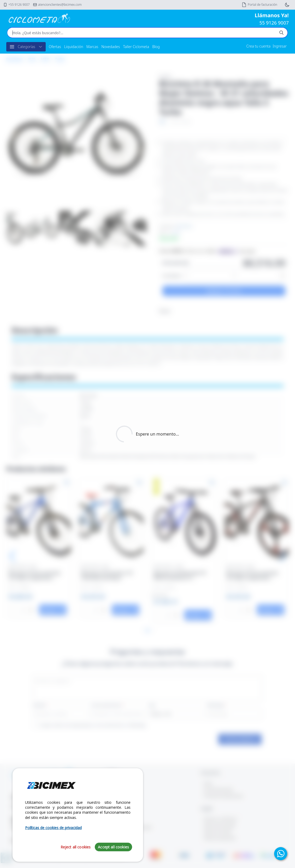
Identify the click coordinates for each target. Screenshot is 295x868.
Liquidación (74, 47)
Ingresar (280, 46)
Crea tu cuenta (259, 46)
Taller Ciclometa (136, 47)
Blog (156, 47)
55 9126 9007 (274, 23)
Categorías (26, 47)
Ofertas (55, 47)
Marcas (92, 47)
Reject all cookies (76, 847)
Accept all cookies (113, 847)
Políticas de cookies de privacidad (53, 828)
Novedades (111, 47)
